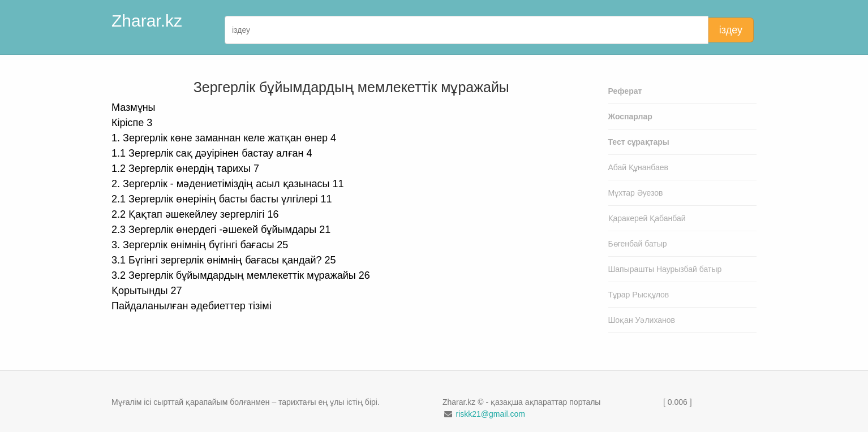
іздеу (731, 30)
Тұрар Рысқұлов (639, 295)
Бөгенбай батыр (638, 244)
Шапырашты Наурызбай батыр (665, 269)
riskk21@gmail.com (490, 414)
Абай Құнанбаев (639, 167)
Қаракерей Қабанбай (647, 218)
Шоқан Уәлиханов (642, 320)
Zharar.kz (147, 21)
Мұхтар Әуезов (636, 193)
